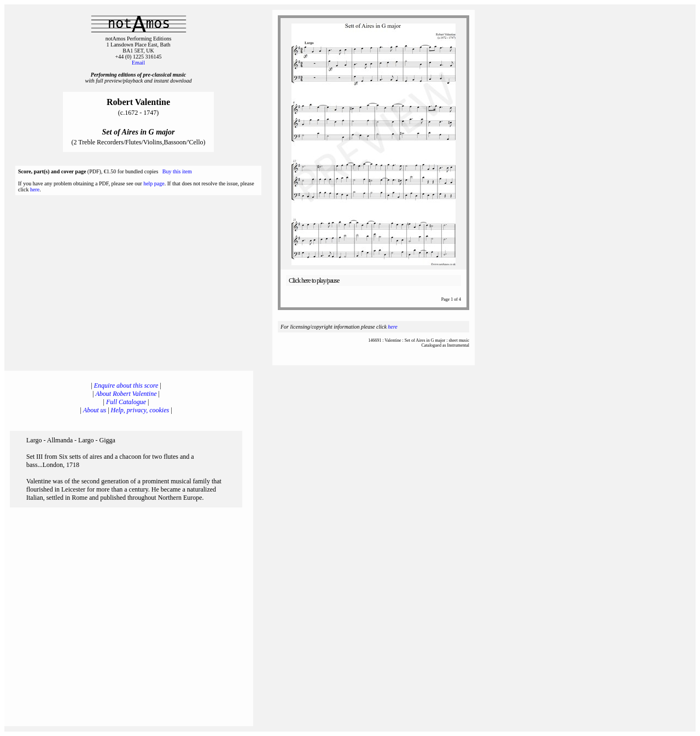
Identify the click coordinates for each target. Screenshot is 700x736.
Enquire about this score (126, 385)
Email (138, 63)
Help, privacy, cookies (140, 410)
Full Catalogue (126, 402)
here (35, 189)
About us (95, 410)
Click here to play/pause (314, 281)
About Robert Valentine (126, 394)
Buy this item (177, 171)
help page (154, 183)
